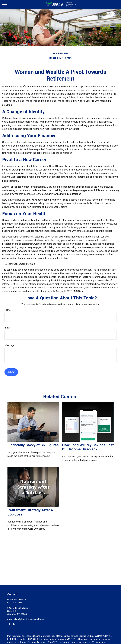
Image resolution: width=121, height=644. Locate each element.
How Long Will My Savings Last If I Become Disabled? (88, 447)
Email (7, 328)
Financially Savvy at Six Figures (33, 445)
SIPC (36, 639)
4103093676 (20, 599)
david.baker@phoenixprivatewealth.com (26, 619)
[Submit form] (11, 372)
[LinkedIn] (14, 624)
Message (9, 345)
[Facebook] (9, 624)
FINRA (30, 639)
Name (8, 310)
